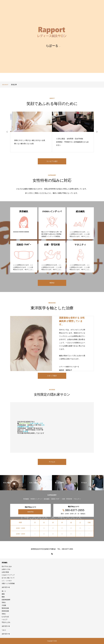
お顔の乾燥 (5, 572)
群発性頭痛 (5, 611)
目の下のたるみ (7, 566)
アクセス (52, 462)
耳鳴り (4, 602)
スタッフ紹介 (52, 376)
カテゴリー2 (6, 587)
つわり (4, 630)
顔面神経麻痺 (6, 600)
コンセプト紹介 (52, 161)
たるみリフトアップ (8, 575)
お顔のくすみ (6, 569)
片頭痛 (4, 605)
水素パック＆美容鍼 (8, 583)
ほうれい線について (8, 578)
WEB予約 (30, 512)
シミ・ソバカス (7, 581)
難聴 (3, 597)
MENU (52, 283)
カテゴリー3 (6, 626)
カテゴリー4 (6, 634)
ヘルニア (5, 619)
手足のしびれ (6, 622)
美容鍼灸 (5, 563)
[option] (52, 85)
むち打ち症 (5, 617)
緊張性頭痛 (5, 608)
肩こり (4, 591)
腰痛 (3, 594)
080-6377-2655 (24, 423)
